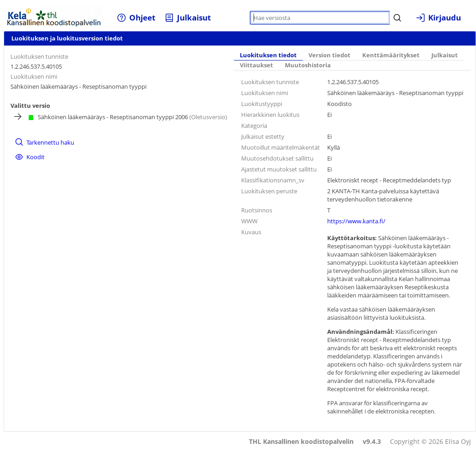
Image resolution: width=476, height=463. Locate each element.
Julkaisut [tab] (445, 55)
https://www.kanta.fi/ (356, 221)
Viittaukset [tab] (256, 65)
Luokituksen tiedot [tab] (268, 55)
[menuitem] (136, 18)
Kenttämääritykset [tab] (391, 55)
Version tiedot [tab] (329, 55)
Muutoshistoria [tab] (308, 65)
